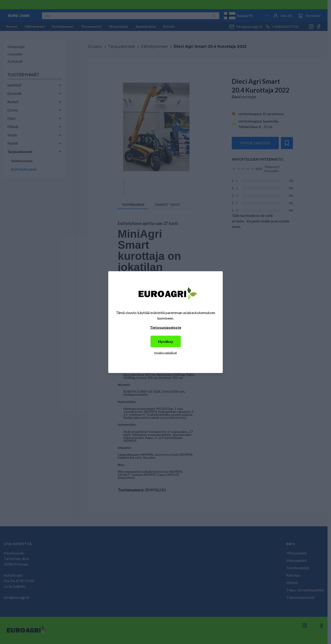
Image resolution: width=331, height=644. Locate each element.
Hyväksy (166, 341)
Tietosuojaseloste (165, 327)
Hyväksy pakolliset (165, 352)
